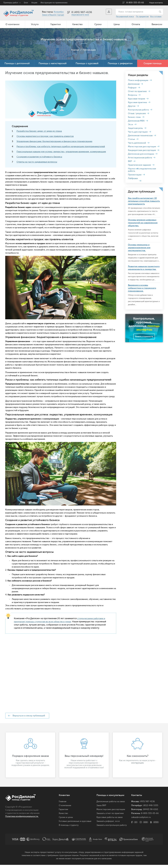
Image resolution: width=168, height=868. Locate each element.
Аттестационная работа (140, 158)
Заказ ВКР (101, 809)
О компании (12, 24)
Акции (34, 3)
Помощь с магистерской (53, 63)
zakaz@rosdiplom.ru (141, 820)
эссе (117, 824)
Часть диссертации (138, 132)
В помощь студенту (69, 828)
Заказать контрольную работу (112, 828)
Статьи (131, 139)
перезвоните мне (80, 15)
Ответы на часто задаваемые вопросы (37, 162)
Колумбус (59, 12)
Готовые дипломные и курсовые (75, 824)
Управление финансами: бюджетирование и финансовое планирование (54, 141)
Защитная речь (135, 128)
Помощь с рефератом (120, 63)
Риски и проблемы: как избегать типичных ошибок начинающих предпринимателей (61, 147)
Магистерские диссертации (111, 813)
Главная (75, 50)
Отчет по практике (137, 91)
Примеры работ (11, 3)
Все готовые (156, 16)
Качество (77, 24)
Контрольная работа (138, 110)
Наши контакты (156, 3)
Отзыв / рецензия (137, 113)
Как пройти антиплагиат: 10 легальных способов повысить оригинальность (144, 201)
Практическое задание (139, 165)
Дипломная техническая (140, 136)
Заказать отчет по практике (110, 816)
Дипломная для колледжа (141, 154)
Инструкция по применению (54, 3)
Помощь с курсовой (87, 63)
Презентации (135, 175)
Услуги (35, 24)
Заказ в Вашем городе (53, 15)
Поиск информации (138, 80)
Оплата (136, 24)
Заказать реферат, (105, 824)
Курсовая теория (136, 99)
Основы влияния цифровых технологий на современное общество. (143, 223)
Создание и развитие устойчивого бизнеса (39, 157)
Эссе (130, 124)
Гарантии (56, 24)
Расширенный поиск (125, 16)
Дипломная (134, 84)
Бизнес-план (134, 117)
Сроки (98, 24)
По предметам (142, 16)
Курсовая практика (137, 102)
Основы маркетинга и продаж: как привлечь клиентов (45, 136)
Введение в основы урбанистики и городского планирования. (142, 288)
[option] (30, 758)
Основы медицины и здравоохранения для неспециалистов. (139, 248)
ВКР (130, 161)
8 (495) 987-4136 (82, 12)
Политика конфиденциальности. (22, 819)
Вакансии (157, 24)
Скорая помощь (153, 63)
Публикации (89, 50)
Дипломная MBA (136, 121)
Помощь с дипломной (17, 63)
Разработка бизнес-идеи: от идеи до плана (39, 131)
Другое (132, 106)
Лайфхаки (133, 178)
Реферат (132, 88)
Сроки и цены (66, 820)
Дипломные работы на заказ (111, 805)
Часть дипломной (137, 143)
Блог (26, 3)
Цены (117, 24)
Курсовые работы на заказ (110, 820)
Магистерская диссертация (142, 147)
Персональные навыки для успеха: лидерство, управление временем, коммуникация (61, 152)
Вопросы (132, 95)
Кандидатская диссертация (142, 150)
